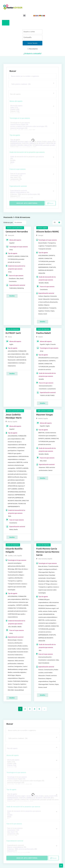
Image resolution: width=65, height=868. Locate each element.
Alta (32, 159)
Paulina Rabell (43, 333)
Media (32, 162)
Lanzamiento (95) (32, 179)
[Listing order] (20, 223)
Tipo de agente (15, 135)
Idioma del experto (16, 101)
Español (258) (32, 109)
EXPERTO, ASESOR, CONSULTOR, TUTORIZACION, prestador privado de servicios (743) (32, 145)
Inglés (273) (32, 108)
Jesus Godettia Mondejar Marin (14, 416)
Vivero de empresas (13, 329)
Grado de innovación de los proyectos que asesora (27, 152)
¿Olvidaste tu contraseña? (32, 54)
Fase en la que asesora (18, 169)
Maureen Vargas (44, 415)
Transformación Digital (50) (32, 125)
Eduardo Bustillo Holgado (14, 550)
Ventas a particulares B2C (15, 228)
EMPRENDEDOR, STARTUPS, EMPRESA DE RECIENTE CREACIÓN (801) (32, 143)
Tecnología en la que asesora (20, 118)
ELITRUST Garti (13, 333)
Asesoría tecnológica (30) (32, 128)
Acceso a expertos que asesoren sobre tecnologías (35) (32, 126)
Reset (50, 203)
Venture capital (42, 228)
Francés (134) (32, 111)
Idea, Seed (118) (32, 177)
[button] (24, 15)
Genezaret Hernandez (17, 232)
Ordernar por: (8, 222)
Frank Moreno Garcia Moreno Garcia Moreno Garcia (48, 552)
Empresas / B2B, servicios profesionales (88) (32, 194)
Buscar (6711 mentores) (27, 203)
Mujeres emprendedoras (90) (32, 193)
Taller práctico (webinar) (45, 411)
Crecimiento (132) (32, 176)
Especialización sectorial (18, 186)
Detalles (12, 296)
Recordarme (33, 49)
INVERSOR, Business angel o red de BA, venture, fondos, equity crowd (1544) (32, 142)
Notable (32, 160)
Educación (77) (32, 196)
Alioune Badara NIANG (48, 232)
